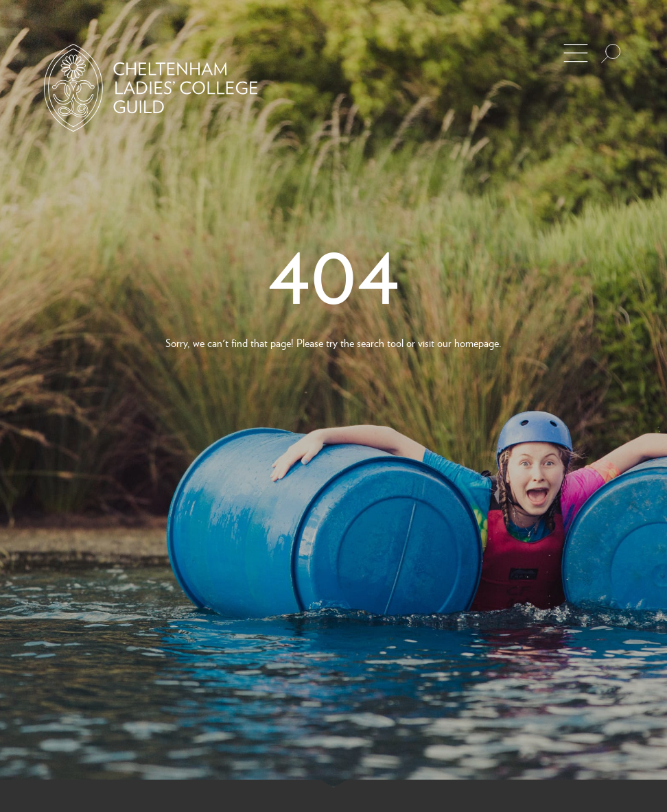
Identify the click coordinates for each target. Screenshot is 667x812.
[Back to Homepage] (151, 88)
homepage (477, 343)
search (371, 343)
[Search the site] (611, 53)
